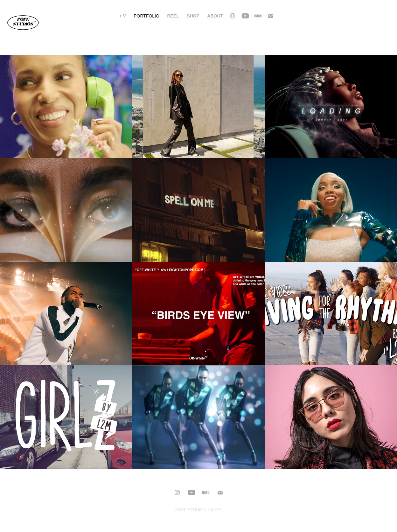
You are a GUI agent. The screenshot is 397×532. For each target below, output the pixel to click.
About (215, 16)
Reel (173, 16)
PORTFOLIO (146, 16)
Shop (193, 16)
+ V (122, 16)
